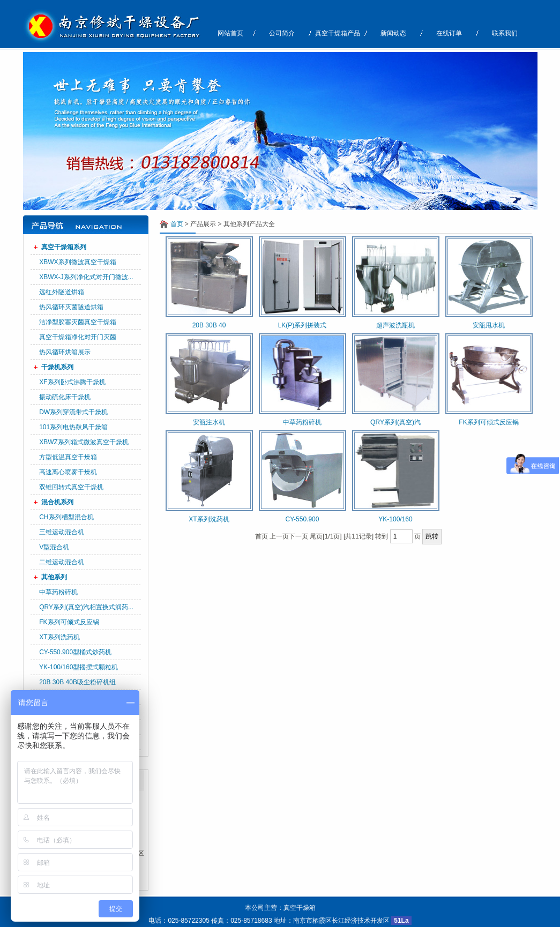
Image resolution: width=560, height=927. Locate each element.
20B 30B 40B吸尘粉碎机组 (77, 682)
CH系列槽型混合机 (66, 517)
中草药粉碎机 (58, 592)
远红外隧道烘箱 (62, 292)
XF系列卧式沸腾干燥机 (72, 382)
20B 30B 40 (209, 325)
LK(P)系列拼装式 (303, 325)
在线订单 (449, 33)
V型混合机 (54, 547)
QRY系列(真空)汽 (395, 422)
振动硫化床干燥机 (65, 397)
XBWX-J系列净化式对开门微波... (86, 277)
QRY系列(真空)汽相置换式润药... (86, 607)
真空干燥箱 (300, 908)
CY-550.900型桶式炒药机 (75, 652)
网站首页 (230, 33)
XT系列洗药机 (59, 637)
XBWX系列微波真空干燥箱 (77, 262)
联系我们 (505, 33)
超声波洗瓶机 (395, 325)
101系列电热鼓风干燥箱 (73, 427)
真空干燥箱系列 (64, 247)
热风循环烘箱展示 (65, 352)
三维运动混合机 (62, 532)
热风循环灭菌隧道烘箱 (71, 307)
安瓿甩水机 (489, 325)
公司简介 (282, 33)
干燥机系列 (57, 367)
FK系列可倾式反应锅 (69, 622)
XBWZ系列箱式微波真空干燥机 (84, 442)
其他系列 (54, 577)
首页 (177, 224)
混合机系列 (57, 502)
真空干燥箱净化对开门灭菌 (78, 337)
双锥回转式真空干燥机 (71, 487)
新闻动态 (393, 33)
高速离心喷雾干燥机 (68, 472)
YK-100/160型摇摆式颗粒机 (79, 667)
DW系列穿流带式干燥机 (73, 412)
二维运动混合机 (62, 562)
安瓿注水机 (209, 422)
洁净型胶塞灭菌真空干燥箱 (78, 322)
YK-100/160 (395, 519)
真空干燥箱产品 (338, 33)
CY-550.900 (303, 519)
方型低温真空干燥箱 (68, 457)
